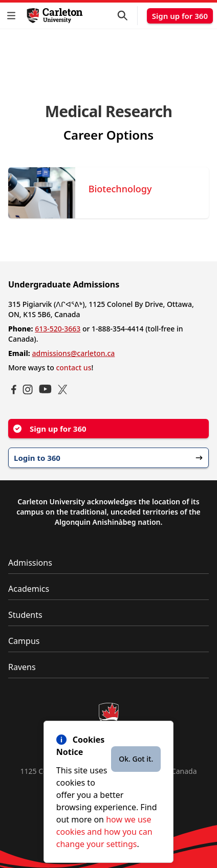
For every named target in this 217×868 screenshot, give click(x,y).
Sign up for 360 (180, 16)
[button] (13, 16)
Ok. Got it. (136, 759)
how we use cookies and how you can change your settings (104, 832)
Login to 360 (108, 458)
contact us (73, 368)
